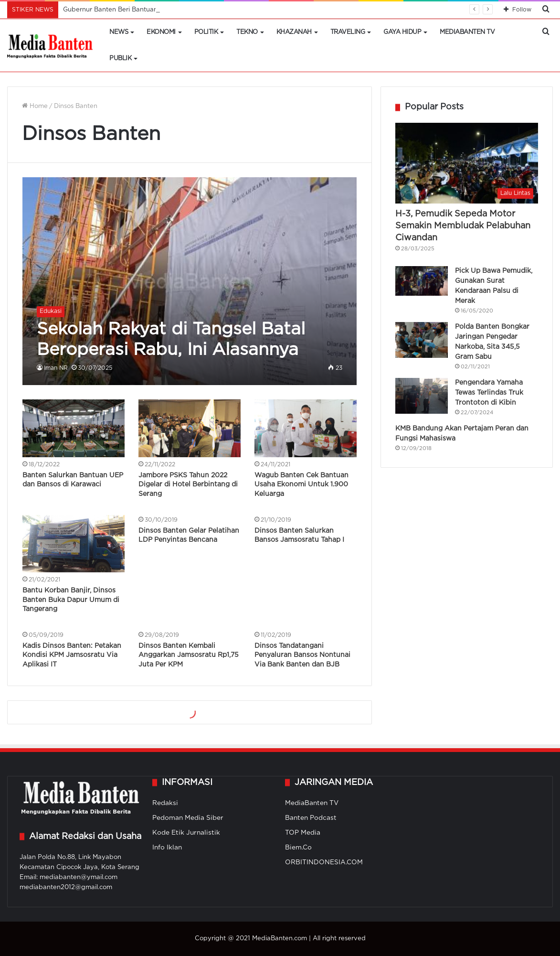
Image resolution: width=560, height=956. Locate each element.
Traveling (348, 32)
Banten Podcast (311, 818)
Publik (120, 59)
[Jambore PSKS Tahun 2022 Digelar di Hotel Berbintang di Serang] (190, 428)
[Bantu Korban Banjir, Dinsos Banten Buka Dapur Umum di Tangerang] (74, 544)
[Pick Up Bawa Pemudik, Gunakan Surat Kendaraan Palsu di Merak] (422, 281)
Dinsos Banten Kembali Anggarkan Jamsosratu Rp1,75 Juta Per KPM (189, 655)
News (119, 32)
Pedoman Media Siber (188, 818)
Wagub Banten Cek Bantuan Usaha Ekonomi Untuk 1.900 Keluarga (301, 485)
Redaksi (165, 803)
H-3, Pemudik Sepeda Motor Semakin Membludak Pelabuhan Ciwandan (463, 226)
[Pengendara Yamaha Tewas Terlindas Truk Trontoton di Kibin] (422, 396)
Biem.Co (298, 848)
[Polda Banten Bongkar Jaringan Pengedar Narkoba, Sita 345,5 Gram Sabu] (422, 340)
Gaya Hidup (402, 32)
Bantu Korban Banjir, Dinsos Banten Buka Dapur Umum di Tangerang (71, 600)
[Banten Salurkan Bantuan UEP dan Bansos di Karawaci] (74, 428)
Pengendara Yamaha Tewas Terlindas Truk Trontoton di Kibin (489, 393)
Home (35, 106)
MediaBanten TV (467, 32)
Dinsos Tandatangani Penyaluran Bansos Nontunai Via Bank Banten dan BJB (302, 655)
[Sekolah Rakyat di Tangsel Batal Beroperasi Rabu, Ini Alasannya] (190, 281)
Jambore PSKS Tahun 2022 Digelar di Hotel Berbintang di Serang (188, 485)
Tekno (247, 32)
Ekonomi (161, 32)
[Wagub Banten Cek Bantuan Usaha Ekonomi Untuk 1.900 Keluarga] (306, 428)
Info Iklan (167, 848)
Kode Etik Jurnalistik (186, 833)
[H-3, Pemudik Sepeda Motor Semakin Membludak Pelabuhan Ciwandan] (467, 163)
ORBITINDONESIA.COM (324, 862)
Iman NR (56, 368)
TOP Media (303, 833)
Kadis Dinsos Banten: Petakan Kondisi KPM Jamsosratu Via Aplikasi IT (72, 655)
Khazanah (294, 32)
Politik (206, 32)
